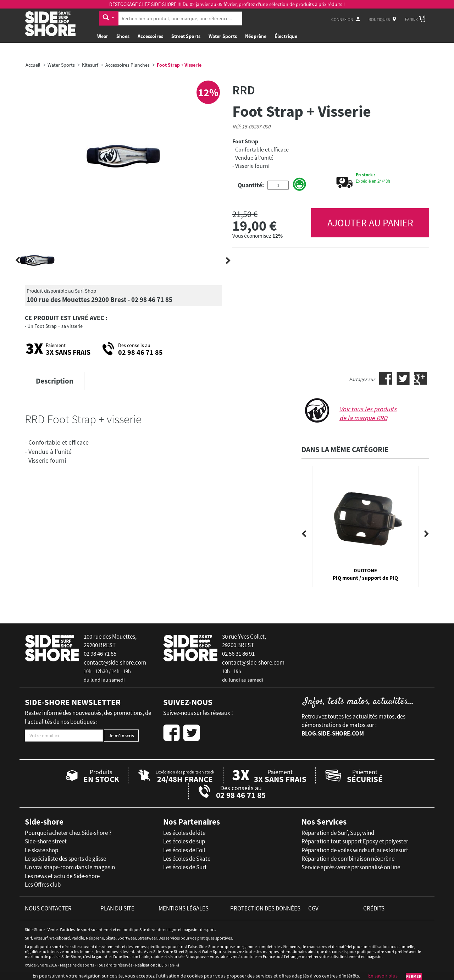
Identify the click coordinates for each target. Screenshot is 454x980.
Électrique (286, 36)
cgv (313, 908)
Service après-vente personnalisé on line (351, 867)
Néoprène (256, 36)
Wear (103, 36)
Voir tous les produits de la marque (368, 414)
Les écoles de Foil (184, 850)
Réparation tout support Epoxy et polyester (355, 841)
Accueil (33, 65)
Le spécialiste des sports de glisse (65, 859)
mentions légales (184, 908)
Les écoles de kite (184, 833)
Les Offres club (43, 885)
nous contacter (48, 908)
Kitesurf (90, 65)
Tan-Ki (173, 965)
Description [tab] (55, 381)
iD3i (161, 965)
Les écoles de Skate (187, 859)
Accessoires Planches (128, 65)
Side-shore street (46, 841)
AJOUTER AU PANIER (370, 223)
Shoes (123, 36)
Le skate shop (41, 850)
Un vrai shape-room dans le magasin (70, 867)
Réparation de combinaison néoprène (348, 859)
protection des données (265, 908)
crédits (374, 908)
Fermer (414, 976)
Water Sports (223, 36)
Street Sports (186, 36)
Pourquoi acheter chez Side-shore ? (68, 833)
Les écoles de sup (184, 841)
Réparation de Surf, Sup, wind (338, 833)
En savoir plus (383, 976)
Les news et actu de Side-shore (62, 876)
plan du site (117, 908)
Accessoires (150, 36)
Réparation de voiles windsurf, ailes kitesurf (355, 850)
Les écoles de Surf (185, 867)
